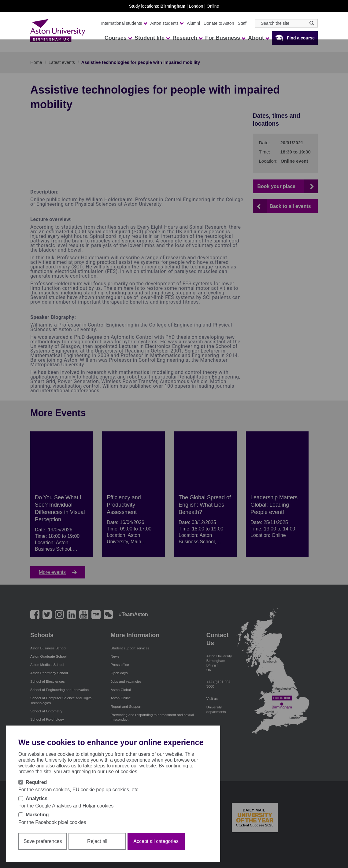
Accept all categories (156, 841)
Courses (118, 38)
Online (213, 6)
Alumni (193, 23)
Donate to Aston (219, 23)
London (196, 6)
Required (36, 782)
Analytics (37, 798)
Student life (152, 38)
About (258, 38)
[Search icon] (312, 23)
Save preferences (43, 841)
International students (124, 23)
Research (187, 38)
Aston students (167, 23)
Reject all (97, 841)
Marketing (37, 815)
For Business (225, 38)
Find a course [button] (301, 38)
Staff (242, 23)
